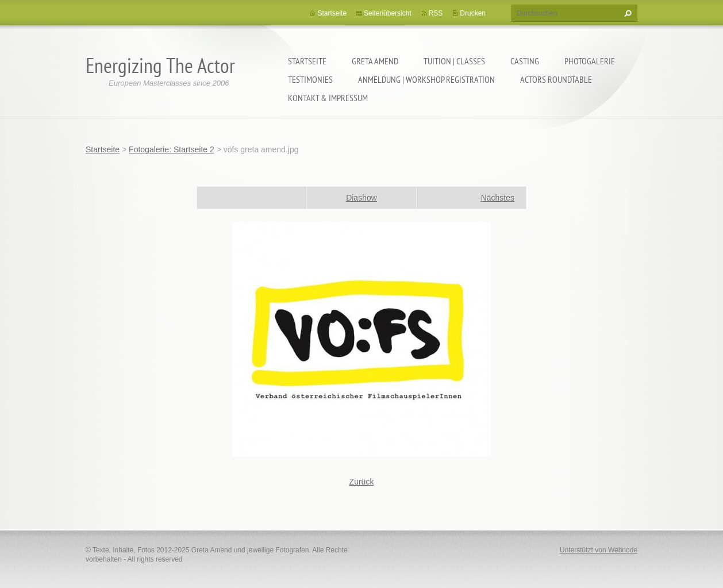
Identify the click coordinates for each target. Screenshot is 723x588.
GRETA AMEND (375, 61)
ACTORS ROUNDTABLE (556, 79)
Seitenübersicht (388, 13)
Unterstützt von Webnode (599, 550)
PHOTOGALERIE (590, 61)
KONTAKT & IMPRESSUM (328, 98)
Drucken (473, 13)
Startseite (307, 61)
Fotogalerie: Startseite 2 (172, 149)
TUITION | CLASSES (454, 61)
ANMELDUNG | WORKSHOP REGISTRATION (426, 79)
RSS (436, 13)
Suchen (626, 13)
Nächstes (498, 198)
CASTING (525, 61)
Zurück (362, 482)
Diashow (362, 198)
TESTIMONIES (310, 79)
